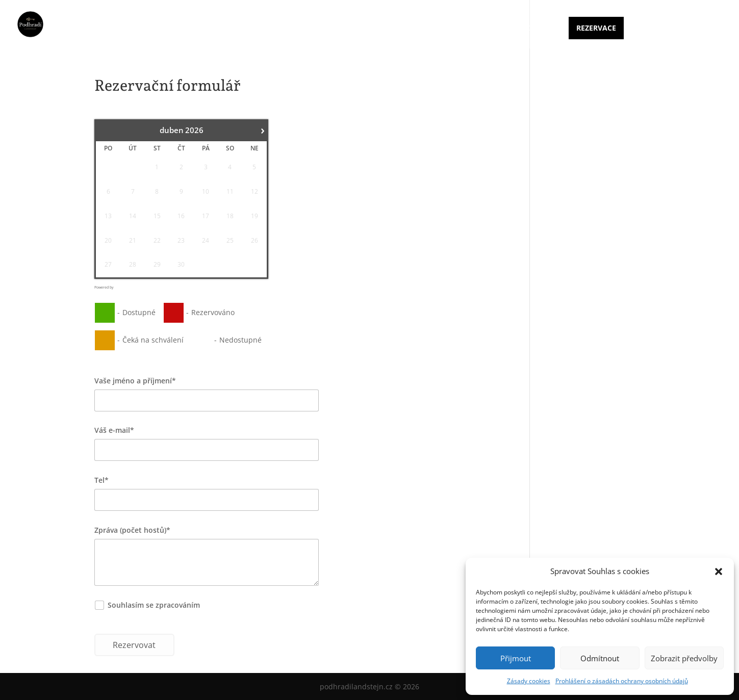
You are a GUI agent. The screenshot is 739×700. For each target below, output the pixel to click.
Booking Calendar (130, 287)
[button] (719, 572)
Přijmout (516, 658)
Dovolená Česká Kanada (674, 29)
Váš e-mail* (114, 430)
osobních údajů (229, 605)
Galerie (494, 29)
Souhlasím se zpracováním (176, 605)
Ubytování (410, 29)
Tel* (101, 480)
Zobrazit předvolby (684, 658)
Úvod (365, 29)
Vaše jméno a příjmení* (135, 381)
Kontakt (539, 29)
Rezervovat (134, 645)
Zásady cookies (529, 681)
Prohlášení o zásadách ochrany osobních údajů (622, 681)
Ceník (455, 29)
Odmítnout (600, 658)
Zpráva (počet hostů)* (132, 530)
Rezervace (596, 28)
